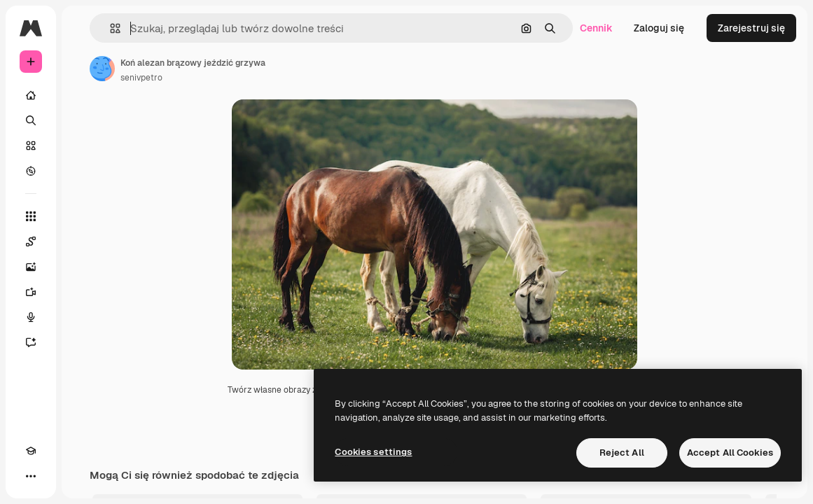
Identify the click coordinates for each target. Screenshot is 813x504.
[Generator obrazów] (31, 267)
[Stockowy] (31, 146)
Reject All (622, 453)
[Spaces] (31, 241)
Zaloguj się (659, 28)
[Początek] (31, 95)
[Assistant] (31, 342)
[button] (110, 28)
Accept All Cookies (730, 453)
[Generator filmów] (31, 292)
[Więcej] (31, 476)
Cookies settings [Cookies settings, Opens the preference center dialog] (373, 452)
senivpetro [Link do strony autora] (141, 78)
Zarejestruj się (751, 28)
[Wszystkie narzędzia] (31, 216)
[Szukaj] (31, 120)
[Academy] (31, 451)
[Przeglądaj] (31, 171)
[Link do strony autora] (102, 69)
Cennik (596, 28)
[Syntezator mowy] (31, 317)
